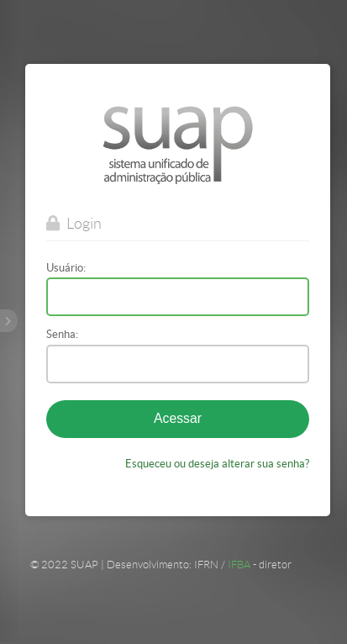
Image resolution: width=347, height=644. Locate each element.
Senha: (62, 334)
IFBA (239, 564)
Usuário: (66, 268)
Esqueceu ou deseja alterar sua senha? (217, 463)
